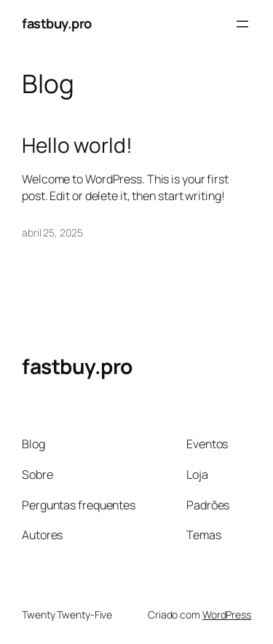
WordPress (227, 615)
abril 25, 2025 (52, 232)
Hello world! (77, 146)
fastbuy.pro (57, 23)
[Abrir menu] (242, 24)
